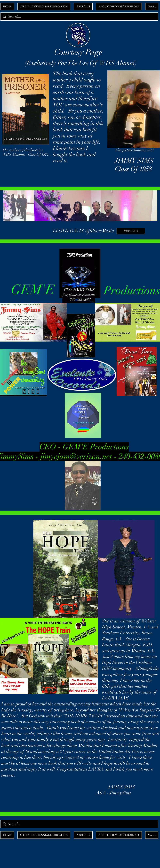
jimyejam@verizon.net (79, 294)
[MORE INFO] (131, 231)
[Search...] (80, 17)
